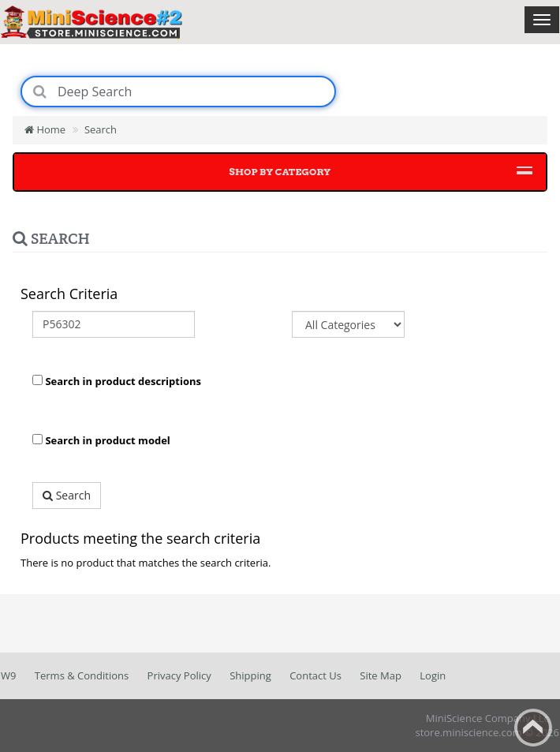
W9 (8, 675)
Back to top (533, 728)
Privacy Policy (179, 675)
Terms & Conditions (82, 675)
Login (433, 675)
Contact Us (315, 675)
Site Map (381, 675)
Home (45, 129)
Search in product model (101, 440)
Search (101, 129)
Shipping (250, 675)
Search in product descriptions (117, 381)
